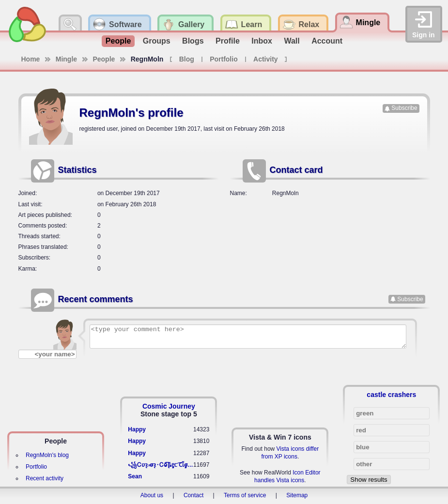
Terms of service (245, 495)
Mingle (66, 59)
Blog (187, 59)
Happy (137, 429)
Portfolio (224, 59)
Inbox (262, 41)
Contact (193, 495)
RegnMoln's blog (47, 455)
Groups (157, 41)
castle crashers (391, 395)
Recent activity (45, 478)
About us (152, 495)
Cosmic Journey (169, 406)
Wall (292, 41)
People (118, 41)
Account (327, 41)
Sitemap (297, 495)
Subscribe (404, 108)
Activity (266, 59)
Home (31, 59)
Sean (135, 476)
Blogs (193, 41)
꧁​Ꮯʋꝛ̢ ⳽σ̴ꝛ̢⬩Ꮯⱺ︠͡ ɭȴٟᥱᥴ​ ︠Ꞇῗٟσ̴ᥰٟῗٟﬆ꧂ (161, 465)
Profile (228, 41)
